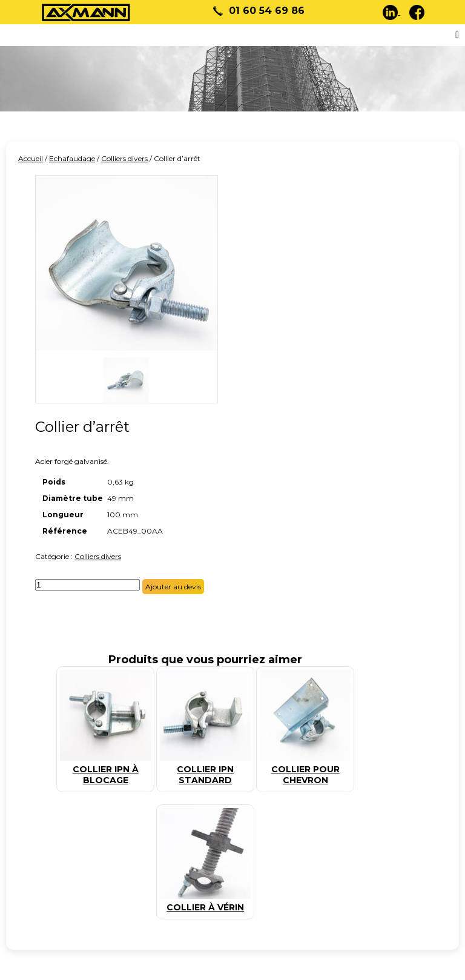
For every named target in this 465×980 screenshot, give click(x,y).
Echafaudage (72, 158)
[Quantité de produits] (87, 585)
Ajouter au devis (173, 587)
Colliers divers (124, 158)
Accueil (31, 158)
